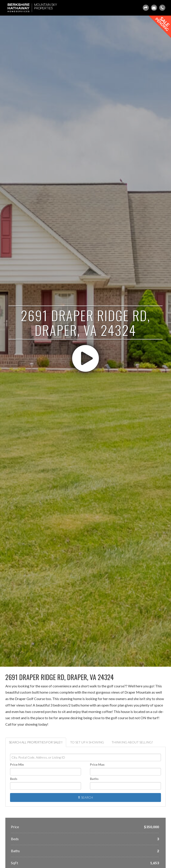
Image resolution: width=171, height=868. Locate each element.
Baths (94, 779)
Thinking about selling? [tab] (132, 742)
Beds (14, 779)
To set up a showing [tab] (87, 742)
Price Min (17, 764)
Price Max (97, 764)
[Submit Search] (85, 797)
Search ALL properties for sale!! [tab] (36, 742)
